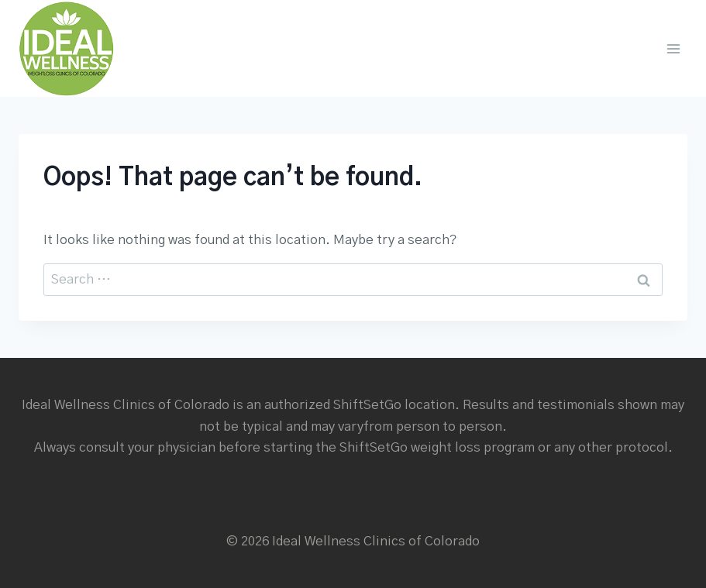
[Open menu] (673, 48)
